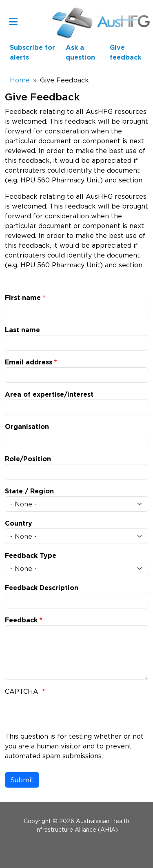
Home (20, 80)
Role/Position (28, 459)
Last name (22, 330)
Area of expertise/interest (49, 395)
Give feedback (125, 53)
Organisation (27, 427)
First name (23, 298)
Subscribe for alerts (32, 53)
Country (19, 524)
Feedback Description (42, 588)
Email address (29, 362)
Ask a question (80, 53)
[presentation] (67, 715)
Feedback (21, 620)
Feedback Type (31, 556)
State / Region (29, 491)
